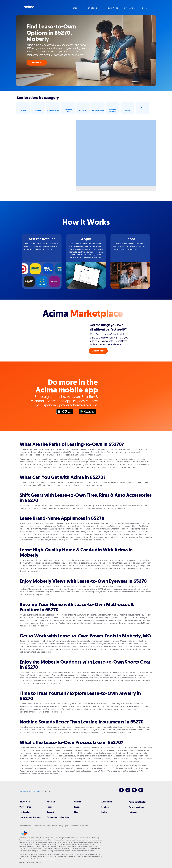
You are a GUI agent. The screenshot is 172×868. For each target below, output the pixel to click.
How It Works (25, 802)
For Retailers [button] (92, 8)
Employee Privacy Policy (79, 826)
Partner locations (136, 807)
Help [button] (143, 8)
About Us (51, 802)
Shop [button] (75, 8)
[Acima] (24, 833)
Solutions (105, 807)
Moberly (40, 791)
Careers (78, 802)
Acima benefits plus (137, 802)
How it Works (112, 8)
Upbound (133, 812)
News (49, 807)
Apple (66, 412)
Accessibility (107, 802)
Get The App (129, 8)
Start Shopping (98, 351)
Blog (76, 812)
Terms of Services (26, 826)
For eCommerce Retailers (58, 817)
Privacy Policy (40, 826)
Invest (77, 807)
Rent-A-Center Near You (30, 817)
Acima (29, 8)
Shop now (37, 63)
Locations (23, 791)
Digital (104, 812)
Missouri (32, 791)
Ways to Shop (25, 807)
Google (89, 412)
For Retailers (25, 812)
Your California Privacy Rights (58, 826)
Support (50, 812)
